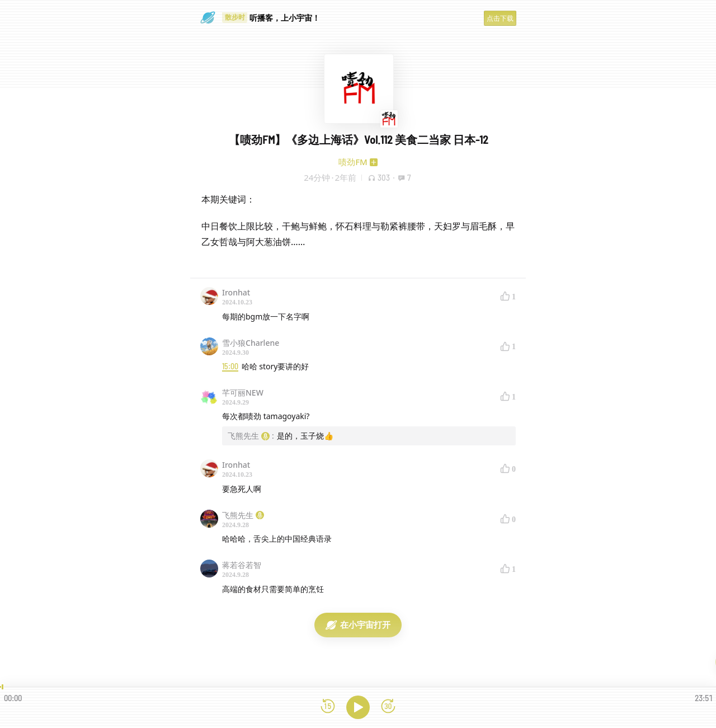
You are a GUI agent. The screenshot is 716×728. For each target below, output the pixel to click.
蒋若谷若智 (242, 565)
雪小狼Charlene (251, 343)
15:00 (230, 366)
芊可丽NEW (243, 393)
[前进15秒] (388, 707)
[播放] (358, 707)
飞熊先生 (243, 515)
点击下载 (500, 18)
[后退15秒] (328, 707)
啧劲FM (353, 162)
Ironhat (236, 292)
